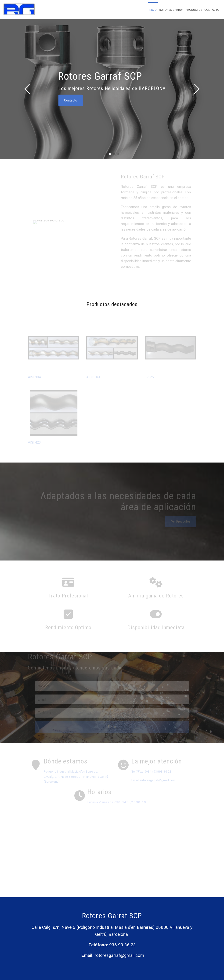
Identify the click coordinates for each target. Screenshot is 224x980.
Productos (194, 10)
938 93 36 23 (123, 945)
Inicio (153, 10)
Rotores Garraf (171, 10)
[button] (197, 89)
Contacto (212, 10)
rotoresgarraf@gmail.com (119, 955)
